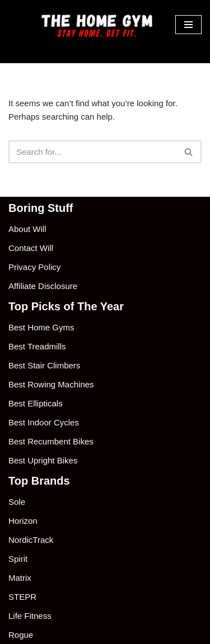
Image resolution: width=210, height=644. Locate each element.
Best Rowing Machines (51, 384)
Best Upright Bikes (43, 460)
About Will (27, 229)
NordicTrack (31, 540)
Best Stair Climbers (44, 365)
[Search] (92, 152)
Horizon (23, 521)
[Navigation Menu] (188, 25)
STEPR (22, 597)
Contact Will (31, 248)
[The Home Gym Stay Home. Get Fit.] (100, 25)
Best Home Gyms (41, 327)
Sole (17, 502)
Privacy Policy (34, 267)
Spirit (18, 559)
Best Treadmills (37, 346)
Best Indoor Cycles (44, 422)
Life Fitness (30, 616)
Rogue (21, 635)
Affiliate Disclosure (43, 286)
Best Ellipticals (36, 403)
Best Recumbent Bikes (51, 441)
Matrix (20, 578)
